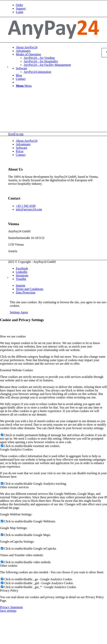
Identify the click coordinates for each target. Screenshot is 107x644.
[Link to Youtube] (21, 279)
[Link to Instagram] (22, 275)
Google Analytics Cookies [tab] (16, 449)
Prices (20, 151)
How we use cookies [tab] (13, 336)
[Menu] (24, 86)
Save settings (8, 611)
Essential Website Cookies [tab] (16, 370)
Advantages (23, 144)
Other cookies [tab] (9, 566)
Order (19, 5)
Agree (24, 312)
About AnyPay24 (27, 141)
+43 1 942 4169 (26, 206)
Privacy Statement (11, 607)
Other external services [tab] (14, 487)
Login (19, 12)
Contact (21, 155)
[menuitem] (57, 5)
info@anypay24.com (29, 209)
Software (21, 148)
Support (21, 8)
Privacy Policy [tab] (9, 590)
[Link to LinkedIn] (22, 272)
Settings (15, 312)
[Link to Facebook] (22, 268)
